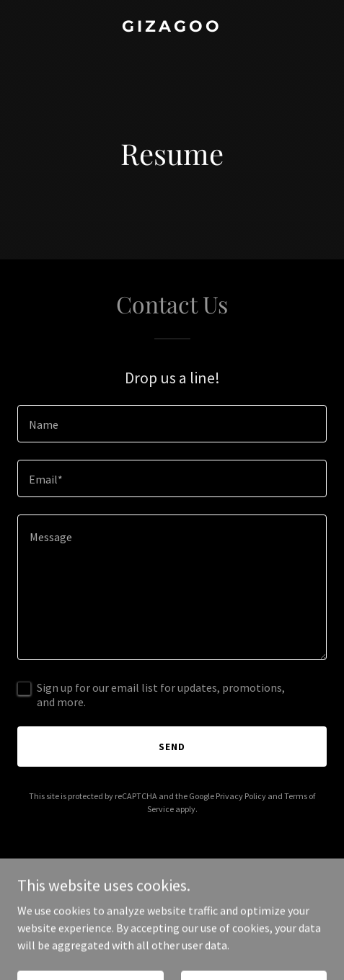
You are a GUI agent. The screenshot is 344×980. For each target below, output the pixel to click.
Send (172, 747)
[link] (172, 27)
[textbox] (172, 424)
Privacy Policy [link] (241, 796)
